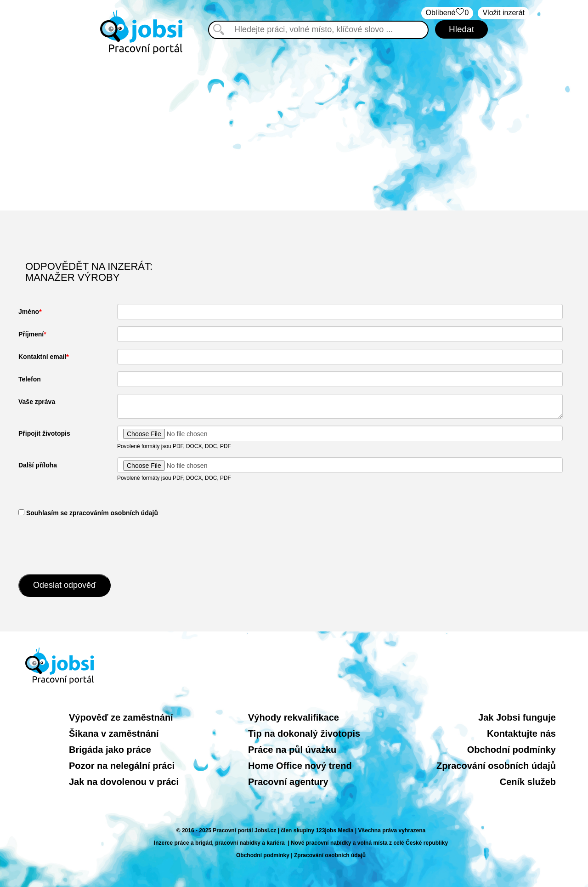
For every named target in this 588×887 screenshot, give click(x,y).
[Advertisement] (294, 132)
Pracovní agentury (288, 782)
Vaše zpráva (37, 402)
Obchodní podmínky (512, 750)
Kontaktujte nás (521, 733)
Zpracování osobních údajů (496, 766)
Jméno (29, 312)
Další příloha (38, 465)
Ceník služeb (528, 782)
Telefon (30, 379)
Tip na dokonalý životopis (304, 733)
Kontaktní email (42, 357)
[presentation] (88, 545)
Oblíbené (447, 13)
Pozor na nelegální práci (122, 766)
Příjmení (31, 334)
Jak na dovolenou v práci (124, 782)
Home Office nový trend (300, 766)
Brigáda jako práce (110, 750)
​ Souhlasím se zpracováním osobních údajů (88, 513)
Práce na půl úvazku (292, 750)
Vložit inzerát (503, 13)
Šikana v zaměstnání (114, 733)
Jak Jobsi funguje (517, 717)
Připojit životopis (44, 433)
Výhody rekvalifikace (294, 717)
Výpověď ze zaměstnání (121, 717)
